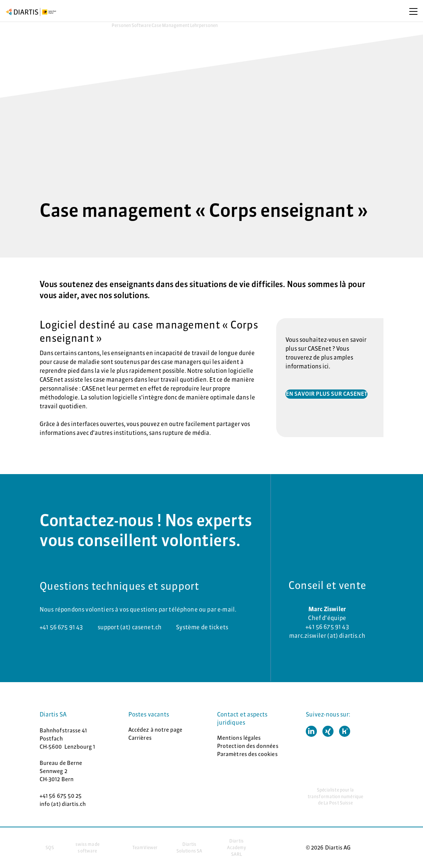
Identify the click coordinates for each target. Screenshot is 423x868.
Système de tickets (202, 627)
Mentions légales (239, 738)
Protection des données (248, 746)
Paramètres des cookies (247, 754)
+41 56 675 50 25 (61, 796)
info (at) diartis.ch (63, 804)
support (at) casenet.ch (130, 627)
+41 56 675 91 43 (61, 627)
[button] (311, 731)
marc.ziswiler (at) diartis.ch (327, 636)
